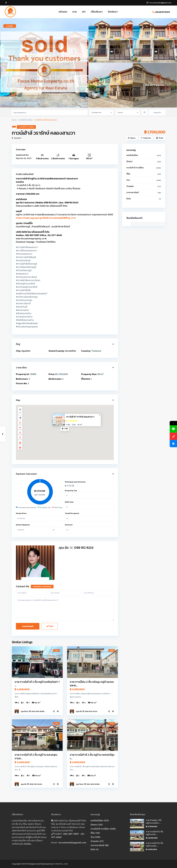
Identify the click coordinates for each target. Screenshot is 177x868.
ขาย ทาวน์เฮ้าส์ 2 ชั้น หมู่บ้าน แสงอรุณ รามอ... (36, 756)
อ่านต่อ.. (28, 844)
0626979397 (163, 12)
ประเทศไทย (70, 351)
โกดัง (129, 199)
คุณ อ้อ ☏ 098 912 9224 (76, 548)
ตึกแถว (129, 161)
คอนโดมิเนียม (132, 155)
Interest (69, 525)
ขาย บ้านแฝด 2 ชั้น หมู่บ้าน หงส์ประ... (154, 822)
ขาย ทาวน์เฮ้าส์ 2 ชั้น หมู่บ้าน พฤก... (155, 844)
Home (14, 120)
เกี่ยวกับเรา (97, 12)
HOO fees (69, 502)
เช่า (84, 12)
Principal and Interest (75, 482)
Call (50, 626)
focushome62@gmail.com (72, 842)
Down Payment (23, 525)
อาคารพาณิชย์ (133, 192)
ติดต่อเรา (113, 12)
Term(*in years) (72, 513)
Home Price (21, 513)
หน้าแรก (63, 12)
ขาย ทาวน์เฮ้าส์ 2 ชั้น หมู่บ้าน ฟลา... (155, 833)
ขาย (75, 12)
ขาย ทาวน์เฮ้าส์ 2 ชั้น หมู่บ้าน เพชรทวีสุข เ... (92, 756)
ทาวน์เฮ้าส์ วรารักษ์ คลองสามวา (80, 417)
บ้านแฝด (130, 186)
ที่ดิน (128, 174)
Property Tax (71, 491)
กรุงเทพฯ (18, 138)
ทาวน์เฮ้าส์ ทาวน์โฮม (26, 120)
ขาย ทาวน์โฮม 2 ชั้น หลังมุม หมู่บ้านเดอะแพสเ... (92, 684)
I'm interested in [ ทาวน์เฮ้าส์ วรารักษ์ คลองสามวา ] (65, 609)
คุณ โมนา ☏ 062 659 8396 (33, 711)
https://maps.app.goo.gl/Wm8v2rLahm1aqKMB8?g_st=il (46, 218)
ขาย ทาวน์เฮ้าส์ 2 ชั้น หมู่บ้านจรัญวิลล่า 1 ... (37, 684)
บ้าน (128, 180)
